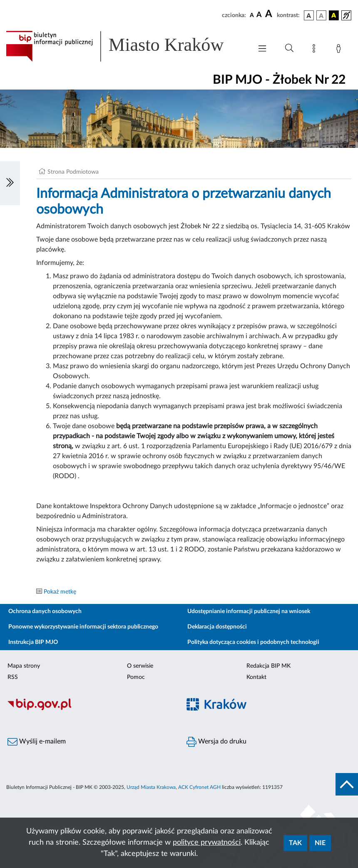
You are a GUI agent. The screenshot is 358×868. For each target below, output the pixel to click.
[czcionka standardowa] (252, 15)
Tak (295, 843)
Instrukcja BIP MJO (33, 642)
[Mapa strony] (316, 50)
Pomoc (136, 677)
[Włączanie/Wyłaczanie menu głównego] (262, 49)
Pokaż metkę (60, 592)
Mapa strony (24, 666)
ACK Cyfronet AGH (199, 787)
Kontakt (256, 677)
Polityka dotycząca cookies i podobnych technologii (253, 642)
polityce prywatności (207, 843)
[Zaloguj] (340, 50)
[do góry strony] (347, 784)
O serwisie (140, 666)
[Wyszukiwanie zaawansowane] (289, 48)
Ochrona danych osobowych (45, 611)
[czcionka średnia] (259, 15)
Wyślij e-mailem (37, 742)
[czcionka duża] (270, 14)
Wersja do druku (216, 742)
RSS (13, 677)
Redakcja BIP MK (268, 666)
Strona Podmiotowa (73, 172)
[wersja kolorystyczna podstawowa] (309, 15)
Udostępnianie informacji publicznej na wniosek (249, 611)
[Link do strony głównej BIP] (125, 46)
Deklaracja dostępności (217, 627)
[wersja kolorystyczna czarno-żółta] (334, 15)
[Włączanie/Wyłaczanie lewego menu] (10, 183)
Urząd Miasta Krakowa (151, 787)
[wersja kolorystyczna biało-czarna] (321, 15)
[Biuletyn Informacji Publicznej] (89, 709)
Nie (320, 843)
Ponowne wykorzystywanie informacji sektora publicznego (83, 627)
